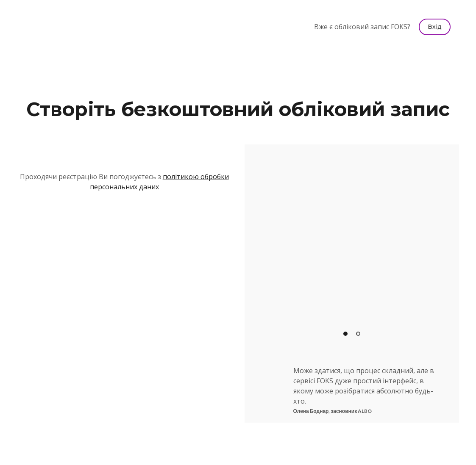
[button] (435, 27)
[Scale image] (352, 245)
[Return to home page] (51, 27)
